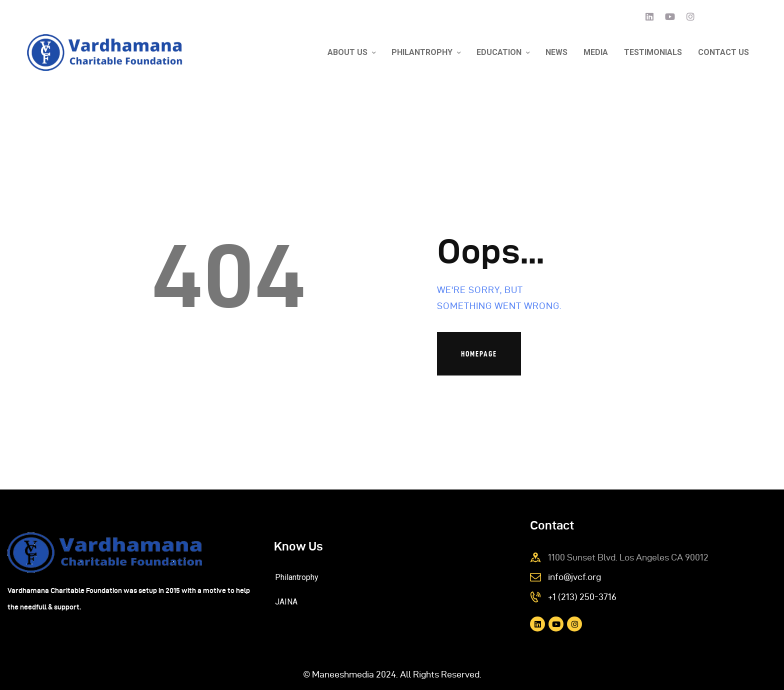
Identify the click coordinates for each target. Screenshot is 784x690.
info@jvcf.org (574, 577)
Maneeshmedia (343, 674)
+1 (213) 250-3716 (582, 597)
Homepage (479, 354)
